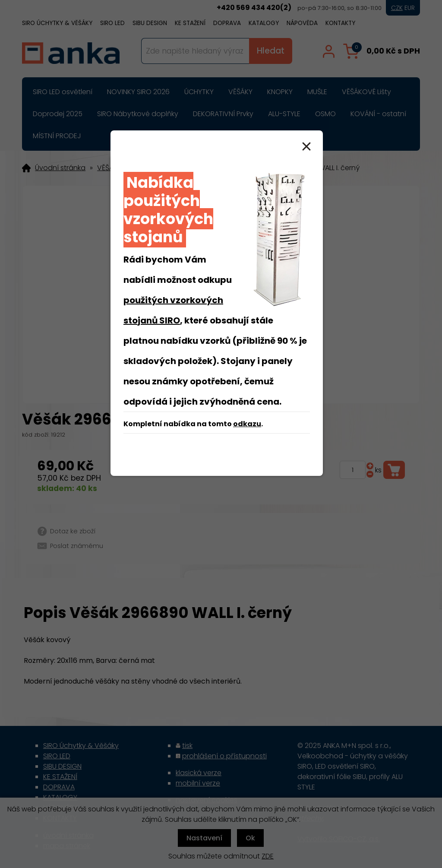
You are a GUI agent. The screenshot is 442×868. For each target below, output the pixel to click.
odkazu (247, 424)
